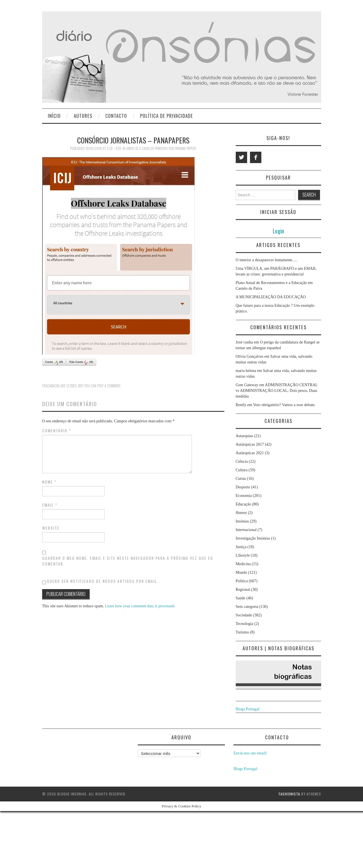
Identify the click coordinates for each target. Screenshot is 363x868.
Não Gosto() (81, 363)
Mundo (241, 572)
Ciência (242, 461)
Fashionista (289, 794)
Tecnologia (245, 624)
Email (50, 505)
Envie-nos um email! (250, 753)
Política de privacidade (167, 116)
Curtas (241, 479)
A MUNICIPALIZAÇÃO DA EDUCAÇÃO (271, 297)
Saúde (241, 598)
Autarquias (244, 436)
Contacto (116, 116)
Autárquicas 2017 (250, 444)
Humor (241, 513)
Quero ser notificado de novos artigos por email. (103, 581)
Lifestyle (243, 555)
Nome (49, 482)
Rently (241, 405)
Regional (243, 590)
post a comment (109, 386)
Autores (83, 116)
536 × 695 (114, 148)
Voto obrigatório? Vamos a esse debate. (284, 405)
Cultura (242, 470)
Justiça (241, 547)
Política (242, 581)
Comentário (57, 431)
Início (54, 116)
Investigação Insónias (253, 538)
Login (278, 231)
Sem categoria (247, 607)
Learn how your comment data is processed (139, 606)
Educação (243, 504)
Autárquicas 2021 (250, 453)
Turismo (242, 632)
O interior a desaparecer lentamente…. (267, 260)
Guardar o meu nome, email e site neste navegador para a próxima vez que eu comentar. (128, 561)
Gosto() (54, 363)
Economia (244, 496)
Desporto (243, 487)
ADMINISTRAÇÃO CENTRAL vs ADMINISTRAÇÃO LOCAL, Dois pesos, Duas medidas (277, 391)
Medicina (243, 564)
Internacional (246, 530)
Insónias (242, 521)
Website (51, 528)
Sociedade (244, 615)
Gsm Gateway (247, 385)
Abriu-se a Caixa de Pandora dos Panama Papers (161, 148)
